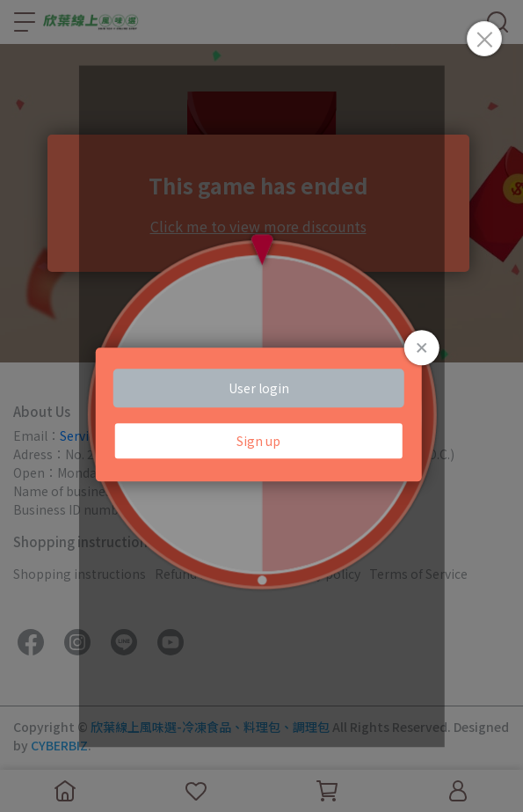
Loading (261, 414)
